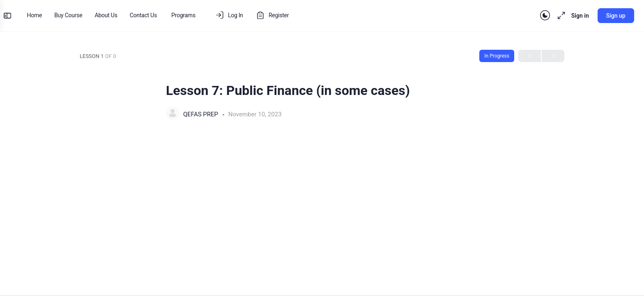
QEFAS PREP (201, 114)
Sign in (574, 16)
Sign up (609, 16)
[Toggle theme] (538, 16)
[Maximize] (553, 16)
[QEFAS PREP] (172, 114)
